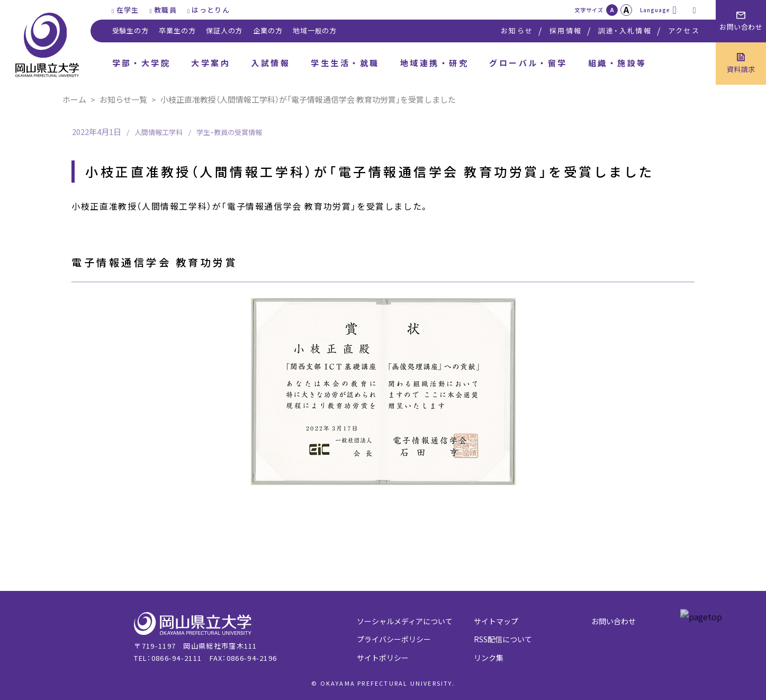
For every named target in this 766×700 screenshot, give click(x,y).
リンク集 (489, 658)
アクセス (684, 30)
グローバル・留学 (528, 63)
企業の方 (268, 30)
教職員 (165, 10)
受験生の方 (130, 30)
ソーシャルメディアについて (405, 621)
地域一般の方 (315, 30)
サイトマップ (496, 621)
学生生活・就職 (345, 63)
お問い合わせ (614, 621)
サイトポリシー (383, 658)
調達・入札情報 (625, 30)
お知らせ (517, 30)
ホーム (74, 99)
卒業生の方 (177, 30)
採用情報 (566, 30)
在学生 (128, 10)
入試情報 (271, 63)
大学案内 (211, 63)
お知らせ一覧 (123, 99)
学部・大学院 (142, 63)
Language (655, 10)
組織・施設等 (618, 63)
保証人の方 (224, 30)
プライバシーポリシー (394, 639)
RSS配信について (503, 639)
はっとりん (211, 10)
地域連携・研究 (434, 63)
